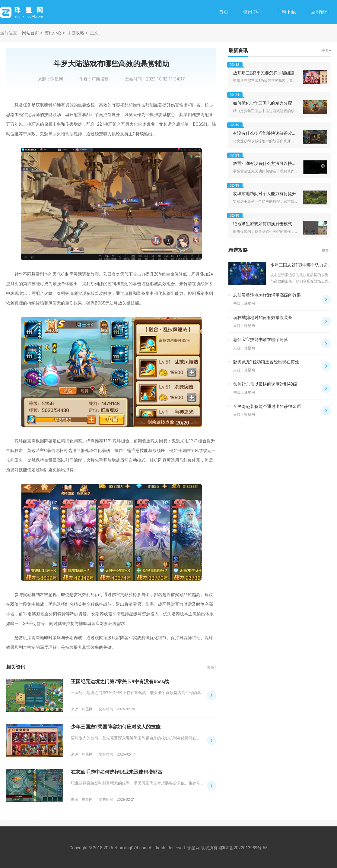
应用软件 (320, 12)
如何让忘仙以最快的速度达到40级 (265, 384)
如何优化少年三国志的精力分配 (262, 103)
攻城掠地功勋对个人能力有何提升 (265, 194)
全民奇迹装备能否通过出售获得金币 (267, 406)
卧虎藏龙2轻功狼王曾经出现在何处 (266, 362)
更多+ (212, 667)
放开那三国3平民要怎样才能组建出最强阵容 (274, 73)
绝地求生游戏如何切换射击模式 (262, 224)
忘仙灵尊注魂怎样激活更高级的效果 (267, 295)
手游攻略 (76, 33)
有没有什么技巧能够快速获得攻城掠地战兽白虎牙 (279, 133)
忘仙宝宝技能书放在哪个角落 (261, 339)
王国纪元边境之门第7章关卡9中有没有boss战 (120, 682)
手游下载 (286, 12)
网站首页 (30, 33)
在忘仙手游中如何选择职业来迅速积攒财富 (117, 772)
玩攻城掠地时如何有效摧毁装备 (263, 317)
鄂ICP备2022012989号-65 (243, 848)
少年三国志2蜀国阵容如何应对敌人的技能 (116, 727)
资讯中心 (253, 12)
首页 (224, 12)
